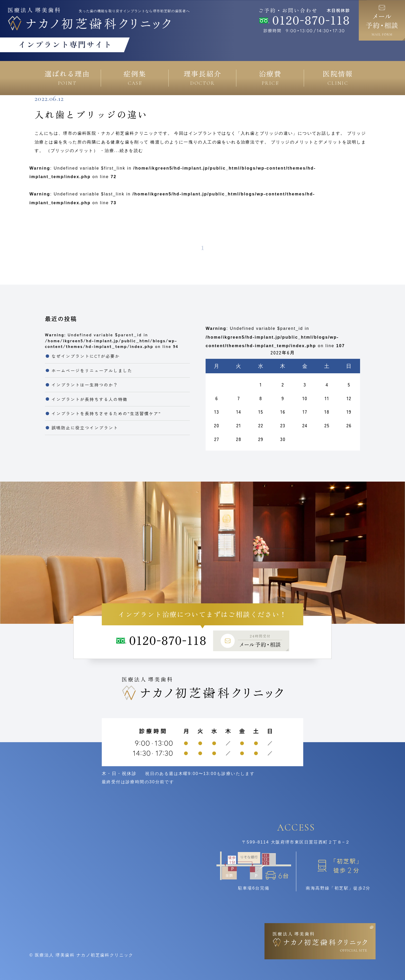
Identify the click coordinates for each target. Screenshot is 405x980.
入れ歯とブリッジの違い (91, 114)
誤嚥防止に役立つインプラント (85, 428)
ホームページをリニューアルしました (92, 370)
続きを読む (131, 151)
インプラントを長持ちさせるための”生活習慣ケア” (106, 413)
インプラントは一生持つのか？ (85, 385)
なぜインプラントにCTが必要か (86, 356)
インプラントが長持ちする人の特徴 (90, 399)
